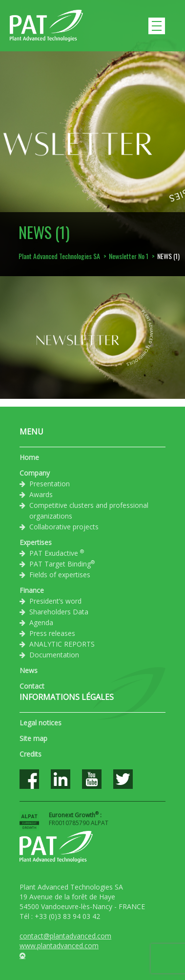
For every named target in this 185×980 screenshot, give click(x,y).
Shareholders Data (59, 612)
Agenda (41, 622)
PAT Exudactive (57, 553)
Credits (31, 754)
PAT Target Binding (62, 564)
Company (35, 473)
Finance (32, 590)
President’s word (55, 601)
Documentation (54, 655)
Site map (33, 738)
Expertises (36, 542)
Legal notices (41, 723)
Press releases (52, 633)
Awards (41, 494)
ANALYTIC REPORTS (62, 644)
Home (29, 457)
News (29, 670)
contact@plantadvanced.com (65, 936)
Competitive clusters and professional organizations (89, 511)
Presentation (50, 484)
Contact (32, 686)
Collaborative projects (64, 527)
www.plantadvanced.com (59, 946)
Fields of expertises (60, 575)
